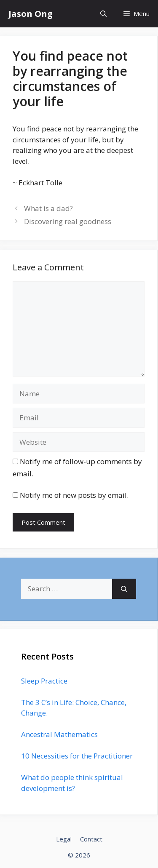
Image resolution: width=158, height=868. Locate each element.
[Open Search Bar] (103, 14)
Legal (64, 839)
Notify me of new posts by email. (74, 495)
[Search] (124, 589)
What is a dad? (48, 208)
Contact (91, 839)
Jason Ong (31, 14)
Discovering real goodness (68, 221)
